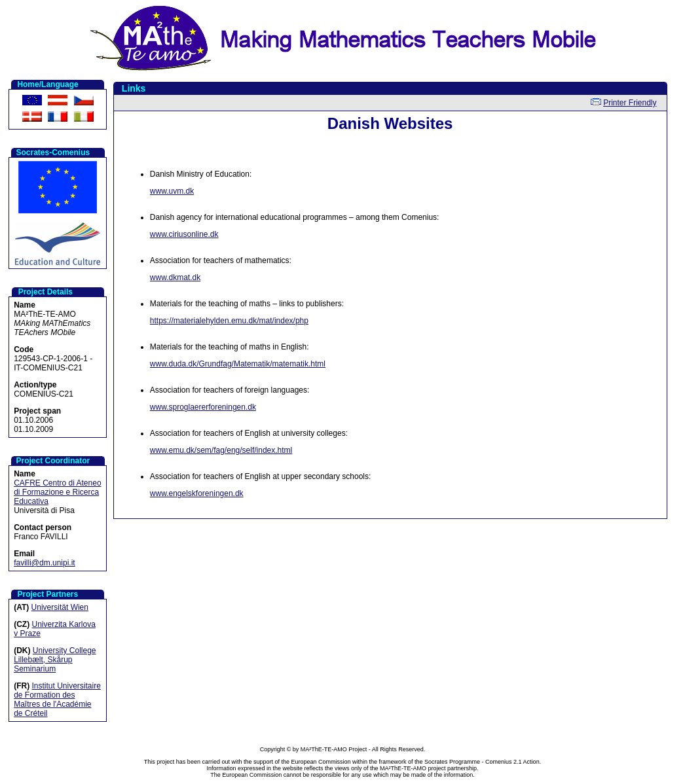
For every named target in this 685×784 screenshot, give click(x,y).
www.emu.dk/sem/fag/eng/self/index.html (221, 450)
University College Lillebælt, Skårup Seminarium (55, 660)
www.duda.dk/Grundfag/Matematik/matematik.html (238, 364)
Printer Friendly (630, 103)
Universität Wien (60, 607)
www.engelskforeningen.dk (197, 493)
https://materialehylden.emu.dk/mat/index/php (229, 321)
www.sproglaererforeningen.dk (203, 407)
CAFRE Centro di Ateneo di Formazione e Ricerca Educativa (57, 492)
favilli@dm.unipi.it (45, 563)
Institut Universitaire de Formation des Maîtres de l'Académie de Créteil (57, 700)
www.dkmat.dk (175, 277)
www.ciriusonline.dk (184, 234)
